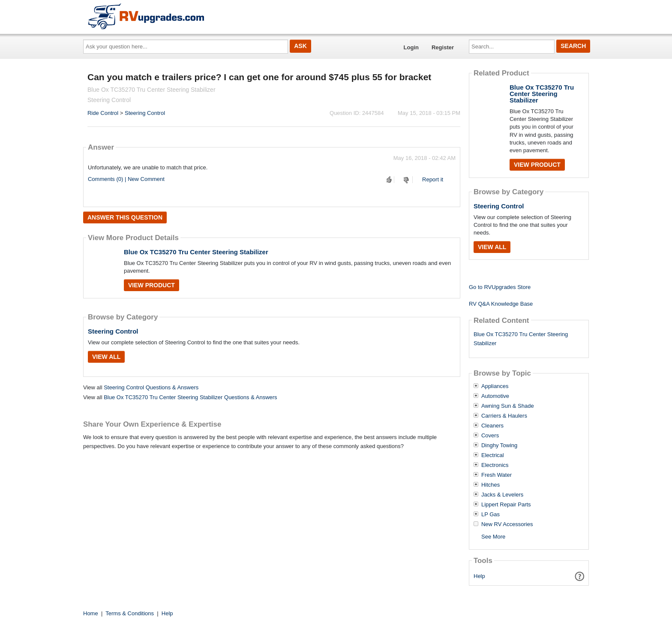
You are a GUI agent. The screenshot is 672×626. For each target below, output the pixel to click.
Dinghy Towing (499, 445)
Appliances (495, 386)
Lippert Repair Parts (506, 505)
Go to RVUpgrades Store (500, 287)
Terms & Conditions (130, 613)
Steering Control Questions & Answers (151, 387)
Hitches (490, 485)
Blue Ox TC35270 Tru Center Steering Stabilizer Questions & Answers (190, 397)
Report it (433, 179)
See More (493, 537)
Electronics (495, 465)
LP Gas (490, 515)
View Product (151, 285)
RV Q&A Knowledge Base (501, 304)
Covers (490, 436)
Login (411, 47)
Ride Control (103, 113)
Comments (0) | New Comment (126, 179)
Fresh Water (496, 475)
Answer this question (125, 217)
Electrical (493, 455)
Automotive (495, 396)
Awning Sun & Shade (508, 406)
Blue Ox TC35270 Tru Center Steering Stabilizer (196, 252)
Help (479, 576)
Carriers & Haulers (504, 416)
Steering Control (145, 113)
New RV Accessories (507, 524)
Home (91, 613)
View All (106, 357)
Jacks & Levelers (502, 495)
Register (443, 47)
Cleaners (492, 426)
